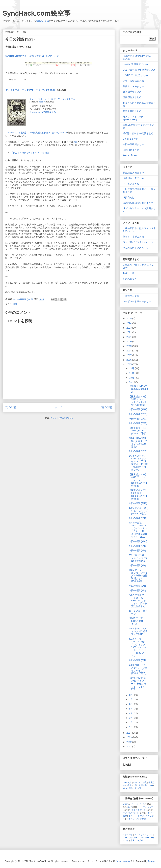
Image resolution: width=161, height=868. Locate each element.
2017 (129, 355)
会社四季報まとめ (132, 92)
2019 (129, 346)
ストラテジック (139, 810)
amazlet (42, 102)
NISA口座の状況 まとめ (135, 75)
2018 (129, 351)
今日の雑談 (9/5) (137, 586)
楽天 (132, 840)
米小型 (151, 782)
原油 (131, 788)
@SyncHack (42, 21)
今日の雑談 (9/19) (138, 503)
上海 (135, 785)
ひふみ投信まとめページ (136, 248)
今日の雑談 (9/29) (138, 409)
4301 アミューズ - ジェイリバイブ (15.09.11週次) (138, 511)
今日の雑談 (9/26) (138, 423)
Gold (125, 788)
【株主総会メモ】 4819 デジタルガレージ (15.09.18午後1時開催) (138, 480)
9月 (131, 382)
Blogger (152, 861)
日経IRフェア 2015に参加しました (137, 621)
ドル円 (138, 788)
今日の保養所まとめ (133, 144)
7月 (131, 700)
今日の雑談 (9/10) (138, 546)
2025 (129, 319)
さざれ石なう (130, 279)
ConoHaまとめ (131, 139)
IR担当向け (129, 197)
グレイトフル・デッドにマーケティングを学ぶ (30, 90)
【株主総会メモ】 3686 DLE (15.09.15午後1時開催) (138, 494)
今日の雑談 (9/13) (138, 541)
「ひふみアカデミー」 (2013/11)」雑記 (30, 153)
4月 (131, 713)
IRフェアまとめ (131, 184)
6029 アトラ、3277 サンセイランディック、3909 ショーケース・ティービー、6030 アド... (138, 647)
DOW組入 (127, 782)
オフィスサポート (131, 813)
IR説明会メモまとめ (133, 178)
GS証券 (139, 840)
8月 (131, 695)
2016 (129, 360)
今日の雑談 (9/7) (137, 565)
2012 (129, 742)
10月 (132, 378)
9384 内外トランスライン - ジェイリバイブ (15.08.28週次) (138, 669)
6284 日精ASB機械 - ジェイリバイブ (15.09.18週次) (138, 442)
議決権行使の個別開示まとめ (138, 203)
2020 (129, 342)
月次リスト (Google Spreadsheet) (133, 118)
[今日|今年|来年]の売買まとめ (138, 133)
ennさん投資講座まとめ (135, 64)
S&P (135, 782)
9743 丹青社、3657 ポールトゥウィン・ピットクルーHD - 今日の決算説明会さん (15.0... (138, 530)
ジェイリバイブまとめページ (138, 242)
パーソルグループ (131, 838)
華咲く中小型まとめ (133, 237)
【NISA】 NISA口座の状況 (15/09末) (138, 389)
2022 (129, 332)
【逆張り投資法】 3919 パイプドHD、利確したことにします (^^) (138, 683)
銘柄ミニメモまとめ (133, 86)
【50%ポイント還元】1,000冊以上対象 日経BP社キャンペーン (36, 133)
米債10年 (143, 785)
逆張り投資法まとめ (133, 81)
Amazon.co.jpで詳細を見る (43, 112)
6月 (131, 704)
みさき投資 (141, 819)
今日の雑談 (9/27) (138, 419)
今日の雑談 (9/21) (138, 451)
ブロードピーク (138, 804)
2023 (129, 328)
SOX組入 (143, 782)
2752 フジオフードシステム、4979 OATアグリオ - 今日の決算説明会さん (138, 601)
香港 (129, 785)
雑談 (15, 304)
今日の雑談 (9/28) (138, 414)
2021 (129, 337)
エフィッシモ (147, 807)
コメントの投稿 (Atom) (62, 418)
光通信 (126, 804)
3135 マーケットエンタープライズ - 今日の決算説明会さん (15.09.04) (138, 576)
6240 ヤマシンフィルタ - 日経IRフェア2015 (138, 631)
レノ (130, 807)
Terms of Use (130, 155)
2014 (129, 733)
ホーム (59, 407)
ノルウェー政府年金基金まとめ (139, 70)
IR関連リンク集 (131, 296)
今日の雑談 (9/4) (137, 590)
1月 (131, 727)
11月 (132, 373)
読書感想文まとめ (132, 97)
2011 (129, 747)
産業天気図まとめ (132, 111)
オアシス (132, 816)
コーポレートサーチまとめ (137, 301)
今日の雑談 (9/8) (137, 551)
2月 (131, 723)
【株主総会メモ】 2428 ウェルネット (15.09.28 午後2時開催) (138, 401)
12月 (132, 368)
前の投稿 (107, 407)
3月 (131, 718)
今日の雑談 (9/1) (137, 660)
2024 (129, 323)
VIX (124, 785)
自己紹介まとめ (131, 150)
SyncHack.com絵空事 (37, 13)
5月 (131, 709)
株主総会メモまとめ (133, 173)
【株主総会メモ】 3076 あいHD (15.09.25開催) (138, 431)
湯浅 (75, 142)
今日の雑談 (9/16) (138, 518)
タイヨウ (130, 819)
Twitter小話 (129, 273)
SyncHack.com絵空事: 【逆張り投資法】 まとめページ (32, 56)
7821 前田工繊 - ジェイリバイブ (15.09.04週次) (138, 558)
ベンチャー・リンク (144, 835)
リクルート (128, 835)
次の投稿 (11, 407)
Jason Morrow (123, 861)
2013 (129, 737)
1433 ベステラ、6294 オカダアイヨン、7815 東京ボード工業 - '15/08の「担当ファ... (138, 463)
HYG (151, 785)
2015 (129, 364)
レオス (141, 816)
